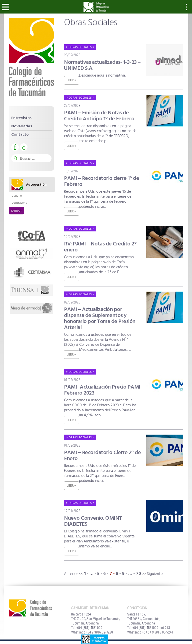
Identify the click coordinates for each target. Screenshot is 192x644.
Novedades (22, 126)
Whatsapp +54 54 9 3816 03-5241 (150, 632)
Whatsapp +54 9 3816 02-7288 (92, 632)
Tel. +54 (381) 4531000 (87, 628)
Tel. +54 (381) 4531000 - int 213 (148, 628)
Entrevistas (21, 118)
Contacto (20, 135)
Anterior (71, 574)
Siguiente (155, 574)
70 (138, 574)
